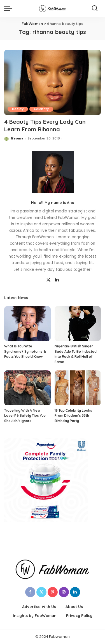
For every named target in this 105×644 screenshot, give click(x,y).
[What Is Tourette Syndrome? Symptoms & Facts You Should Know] (27, 324)
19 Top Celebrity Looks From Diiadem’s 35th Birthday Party (73, 416)
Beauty (18, 109)
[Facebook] (30, 592)
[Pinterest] (53, 592)
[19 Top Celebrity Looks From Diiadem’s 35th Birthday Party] (78, 388)
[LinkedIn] (57, 280)
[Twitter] (48, 280)
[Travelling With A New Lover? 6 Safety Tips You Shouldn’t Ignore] (27, 388)
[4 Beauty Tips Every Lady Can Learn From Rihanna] (53, 82)
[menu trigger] (10, 8)
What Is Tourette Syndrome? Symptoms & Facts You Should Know (25, 351)
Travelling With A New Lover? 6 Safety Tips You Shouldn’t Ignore (25, 416)
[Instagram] (64, 592)
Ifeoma (17, 138)
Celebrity (41, 109)
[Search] (95, 8)
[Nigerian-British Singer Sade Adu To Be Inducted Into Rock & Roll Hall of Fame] (78, 324)
